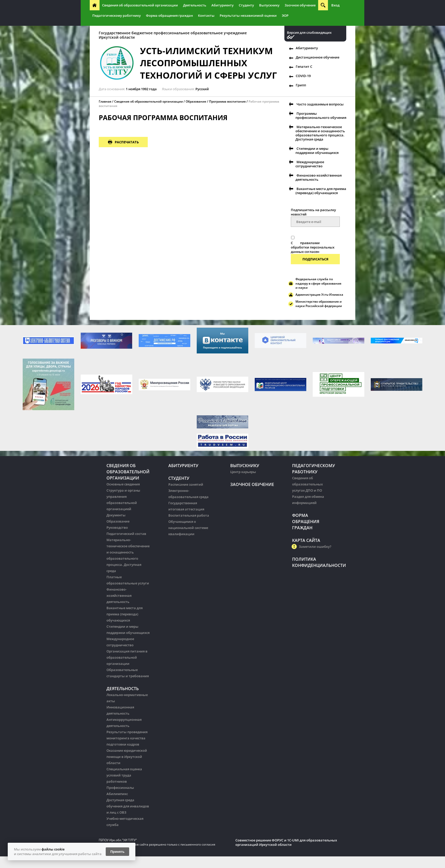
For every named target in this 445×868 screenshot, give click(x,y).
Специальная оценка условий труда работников (124, 775)
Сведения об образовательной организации (140, 5)
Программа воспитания (227, 101)
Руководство (117, 527)
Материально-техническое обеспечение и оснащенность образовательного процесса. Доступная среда (320, 133)
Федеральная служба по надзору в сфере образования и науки (318, 283)
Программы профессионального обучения (321, 115)
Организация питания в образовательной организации (127, 657)
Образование (196, 101)
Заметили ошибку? (315, 547)
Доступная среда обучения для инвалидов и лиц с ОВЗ (128, 806)
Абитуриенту (223, 5)
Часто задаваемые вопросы (320, 104)
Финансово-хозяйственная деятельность (319, 177)
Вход (335, 5)
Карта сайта (306, 540)
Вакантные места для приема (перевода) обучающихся (321, 191)
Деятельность (195, 5)
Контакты (206, 15)
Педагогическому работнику (117, 15)
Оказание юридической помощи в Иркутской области (127, 757)
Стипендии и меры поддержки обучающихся (317, 151)
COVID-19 (303, 76)
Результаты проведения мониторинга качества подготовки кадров (127, 738)
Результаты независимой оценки (248, 15)
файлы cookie (53, 849)
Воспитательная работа (189, 515)
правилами (310, 243)
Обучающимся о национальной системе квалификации (188, 528)
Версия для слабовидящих (309, 33)
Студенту (246, 5)
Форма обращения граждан (169, 15)
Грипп (301, 85)
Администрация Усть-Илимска (319, 295)
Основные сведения (123, 484)
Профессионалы (120, 788)
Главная (105, 101)
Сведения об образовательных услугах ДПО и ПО (307, 484)
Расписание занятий (186, 484)
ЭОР (285, 15)
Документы (116, 515)
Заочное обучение (300, 5)
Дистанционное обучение (318, 57)
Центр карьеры (243, 472)
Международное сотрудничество (310, 164)
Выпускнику (269, 5)
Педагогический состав (126, 534)
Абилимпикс (117, 794)
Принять (117, 852)
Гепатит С (304, 67)
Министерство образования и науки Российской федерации (319, 304)
